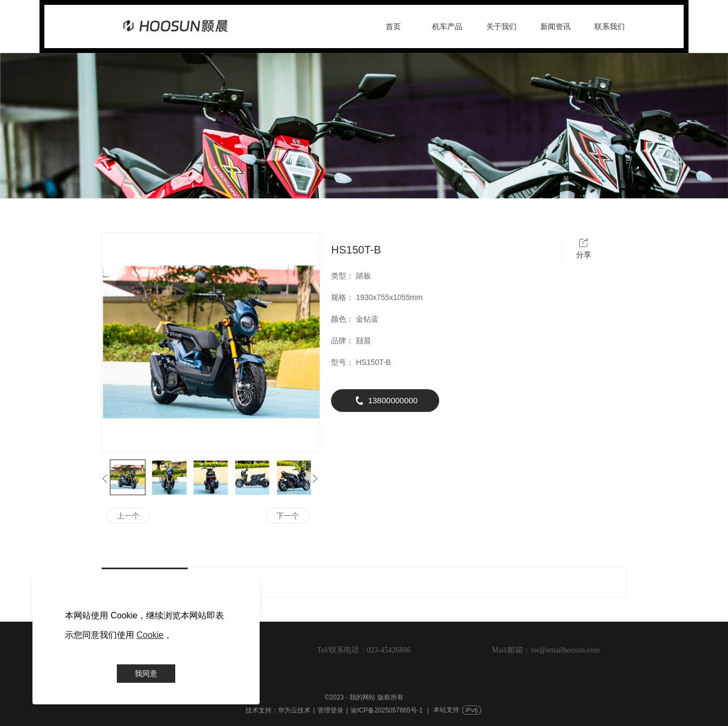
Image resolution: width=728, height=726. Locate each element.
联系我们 (610, 26)
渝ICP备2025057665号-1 (386, 710)
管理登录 (330, 710)
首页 (393, 26)
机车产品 (447, 26)
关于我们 (501, 26)
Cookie (150, 635)
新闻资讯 (555, 26)
